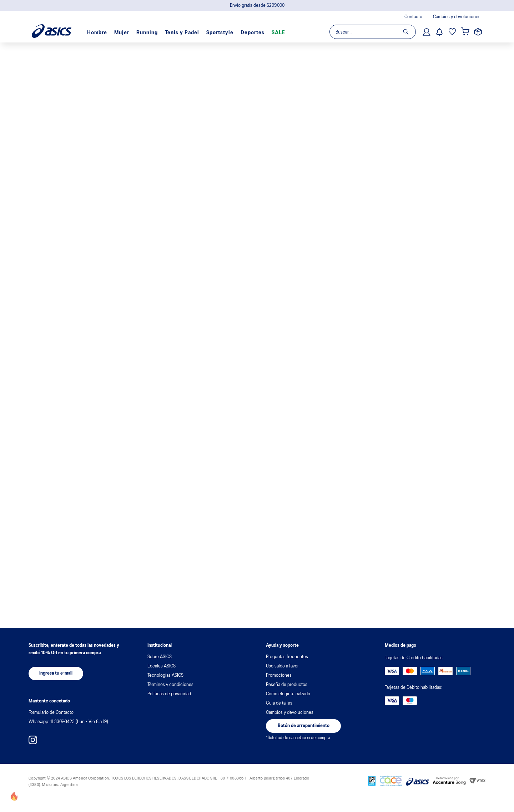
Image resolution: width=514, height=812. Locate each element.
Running (147, 33)
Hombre (97, 33)
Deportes (253, 33)
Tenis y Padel (182, 33)
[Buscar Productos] (409, 32)
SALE (278, 33)
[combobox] (372, 32)
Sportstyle (220, 33)
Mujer (122, 33)
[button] (56, 674)
